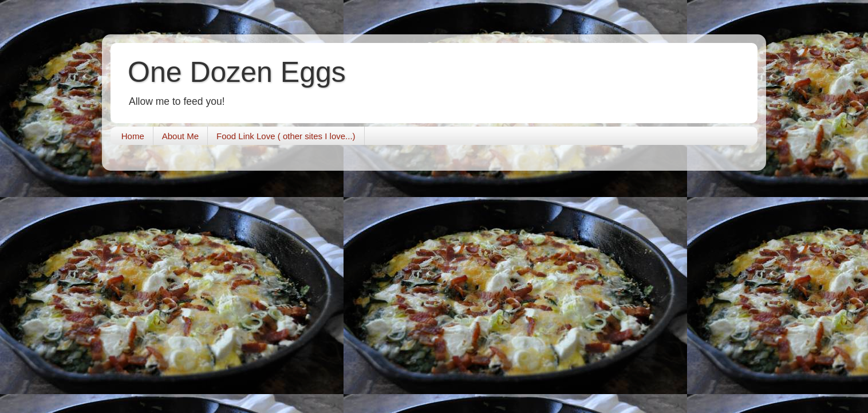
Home (133, 136)
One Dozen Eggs (237, 72)
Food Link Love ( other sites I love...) (286, 136)
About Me (180, 136)
